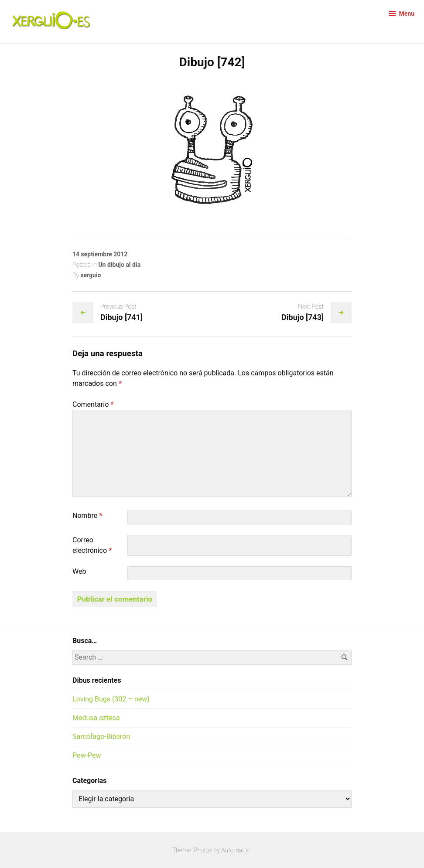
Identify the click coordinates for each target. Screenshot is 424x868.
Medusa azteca (96, 718)
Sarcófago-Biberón (101, 737)
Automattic (236, 850)
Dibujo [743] (303, 317)
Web (79, 571)
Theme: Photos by (197, 850)
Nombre (87, 516)
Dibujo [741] (121, 317)
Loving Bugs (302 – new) (111, 699)
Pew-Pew (87, 755)
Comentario (93, 404)
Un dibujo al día (119, 265)
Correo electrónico (92, 545)
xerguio (91, 275)
